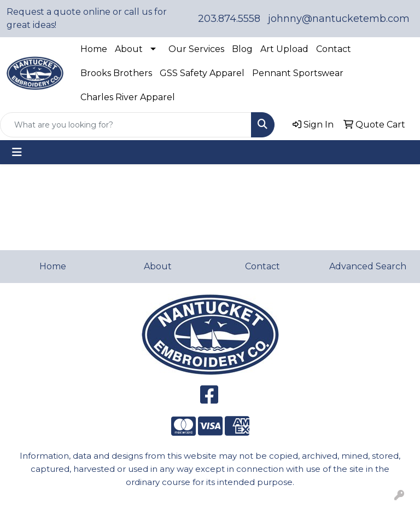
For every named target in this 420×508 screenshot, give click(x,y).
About (129, 49)
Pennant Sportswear (298, 73)
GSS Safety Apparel (202, 73)
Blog (242, 49)
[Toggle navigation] (17, 152)
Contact (334, 49)
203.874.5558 (229, 19)
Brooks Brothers (116, 73)
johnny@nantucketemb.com (339, 19)
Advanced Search (368, 266)
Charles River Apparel (128, 97)
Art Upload (284, 49)
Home (94, 49)
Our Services (196, 49)
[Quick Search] (126, 125)
